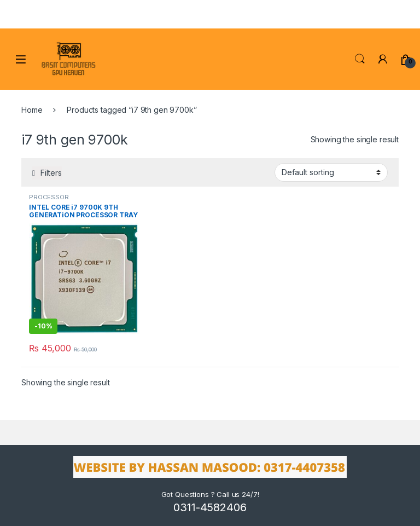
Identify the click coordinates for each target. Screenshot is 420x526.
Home (32, 110)
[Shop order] (331, 172)
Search (360, 59)
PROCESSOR (49, 197)
